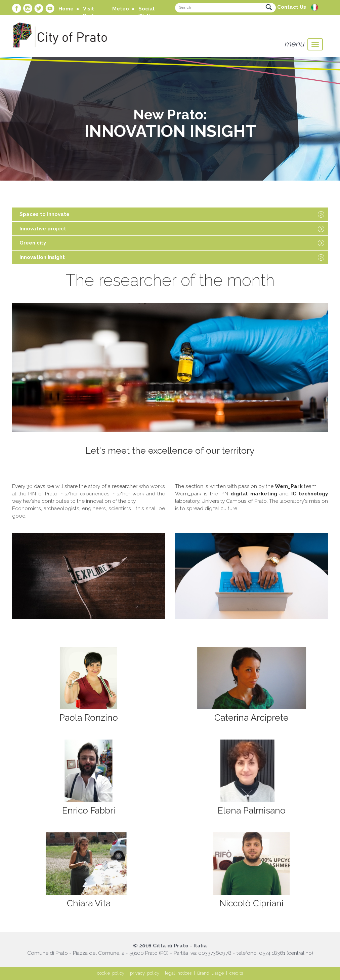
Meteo (121, 9)
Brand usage (210, 973)
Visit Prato (90, 12)
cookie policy (111, 973)
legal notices (178, 973)
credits (236, 973)
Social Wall (146, 12)
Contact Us (292, 7)
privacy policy (145, 973)
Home (66, 9)
